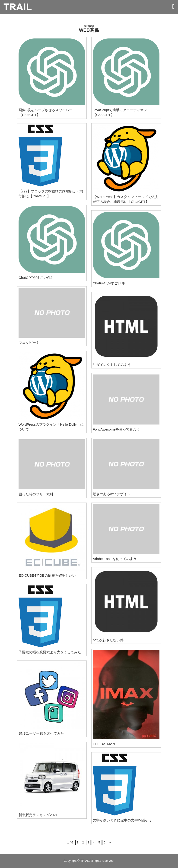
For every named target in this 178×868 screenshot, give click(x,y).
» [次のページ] (110, 842)
